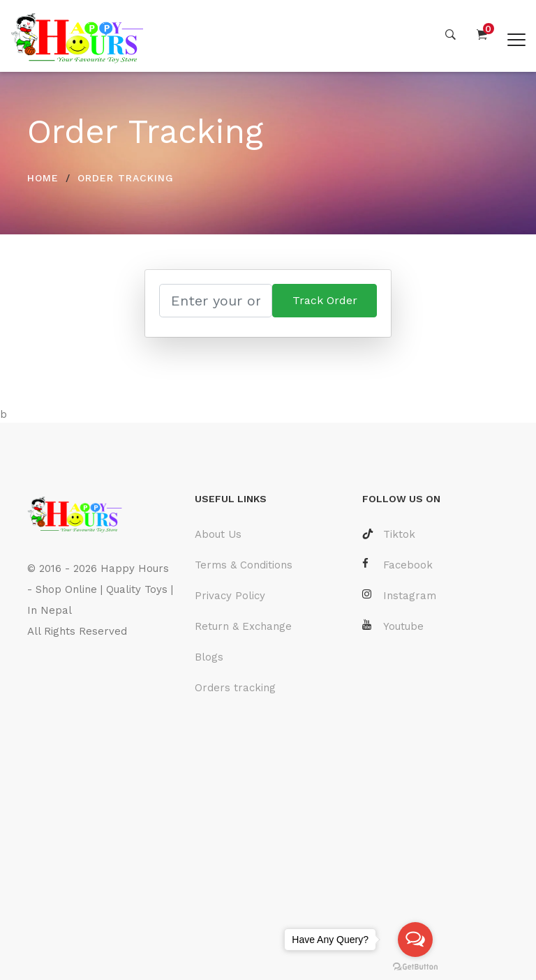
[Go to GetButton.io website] (415, 966)
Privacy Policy (230, 596)
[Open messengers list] (415, 940)
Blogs (209, 657)
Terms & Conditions (244, 565)
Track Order (325, 300)
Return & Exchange (243, 626)
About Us (218, 534)
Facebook (397, 565)
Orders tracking (235, 688)
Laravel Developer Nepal (92, 673)
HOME (43, 178)
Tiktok (389, 534)
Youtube (393, 626)
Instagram (399, 595)
